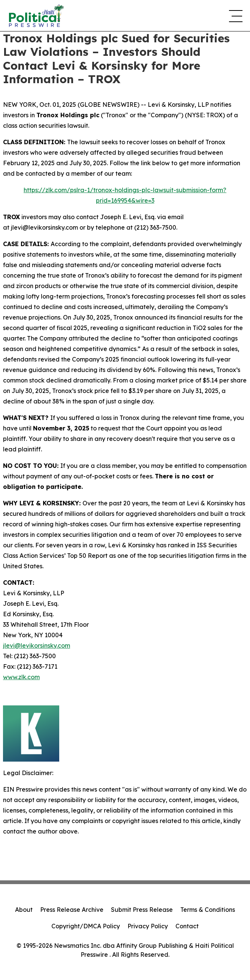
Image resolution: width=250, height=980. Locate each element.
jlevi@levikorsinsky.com (37, 645)
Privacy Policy (148, 926)
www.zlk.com (21, 677)
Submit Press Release (142, 910)
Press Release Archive (72, 910)
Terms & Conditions (208, 910)
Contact (187, 926)
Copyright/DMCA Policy (86, 926)
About (24, 910)
